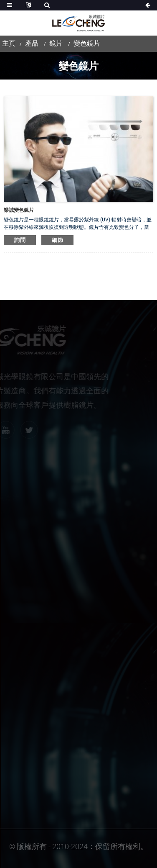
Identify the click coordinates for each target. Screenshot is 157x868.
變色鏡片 (87, 43)
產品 (32, 43)
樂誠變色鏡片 (19, 210)
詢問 (20, 240)
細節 (57, 240)
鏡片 (56, 43)
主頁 (9, 43)
